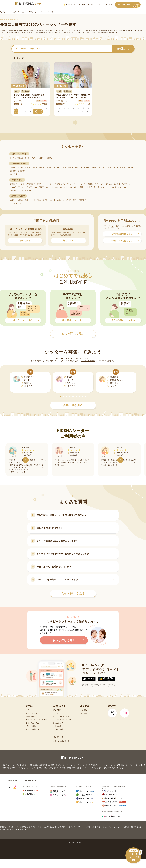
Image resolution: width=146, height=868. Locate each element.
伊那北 (13, 200)
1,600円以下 (15, 187)
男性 (97, 184)
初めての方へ (70, 5)
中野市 (87, 168)
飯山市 (101, 168)
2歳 (56, 187)
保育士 (22, 184)
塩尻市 (116, 168)
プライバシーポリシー (76, 827)
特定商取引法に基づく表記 (9, 829)
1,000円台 (126, 184)
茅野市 (109, 168)
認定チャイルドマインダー (66, 184)
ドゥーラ (82, 184)
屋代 (75, 200)
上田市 (27, 168)
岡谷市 (35, 168)
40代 (120, 187)
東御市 (13, 171)
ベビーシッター (56, 30)
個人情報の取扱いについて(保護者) (55, 827)
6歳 (75, 187)
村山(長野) (67, 200)
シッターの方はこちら (129, 5)
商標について (24, 829)
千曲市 (130, 168)
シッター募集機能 (88, 361)
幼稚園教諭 (31, 184)
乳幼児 (97, 187)
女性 (102, 184)
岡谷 (27, 200)
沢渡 (39, 200)
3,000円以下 (39, 187)
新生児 (89, 187)
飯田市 (42, 168)
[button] (60, 397)
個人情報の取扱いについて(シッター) (29, 827)
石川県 (27, 158)
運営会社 (3, 827)
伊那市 (71, 168)
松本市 (20, 168)
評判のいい (15, 190)
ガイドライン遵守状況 (93, 827)
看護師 (90, 184)
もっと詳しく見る (77, 594)
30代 (114, 187)
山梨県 (42, 158)
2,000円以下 (27, 187)
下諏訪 (45, 200)
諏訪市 (49, 168)
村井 (59, 200)
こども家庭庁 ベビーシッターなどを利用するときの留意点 (122, 827)
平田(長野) (83, 200)
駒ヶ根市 (79, 168)
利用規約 (11, 827)
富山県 (20, 158)
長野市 (13, 168)
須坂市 (56, 168)
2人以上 (109, 184)
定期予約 (14, 184)
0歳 (47, 187)
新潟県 (13, 158)
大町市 (94, 168)
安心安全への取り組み (87, 5)
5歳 (71, 187)
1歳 (52, 187)
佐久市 (123, 168)
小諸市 (63, 168)
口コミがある (26, 190)
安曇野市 (21, 171)
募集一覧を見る (78, 405)
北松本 (33, 200)
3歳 (61, 187)
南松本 (53, 200)
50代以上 (127, 187)
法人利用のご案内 (105, 5)
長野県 (49, 158)
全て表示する (16, 174)
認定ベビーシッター (45, 184)
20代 (108, 187)
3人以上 (117, 184)
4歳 (66, 187)
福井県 (35, 158)
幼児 (103, 187)
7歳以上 (82, 187)
